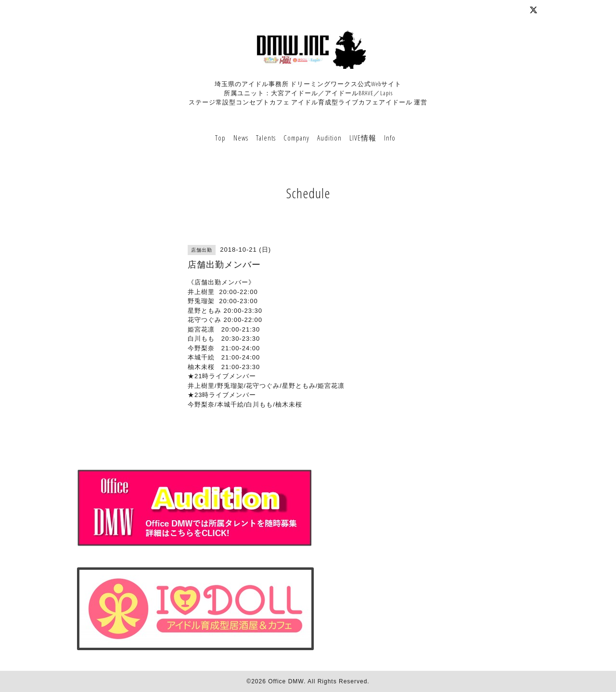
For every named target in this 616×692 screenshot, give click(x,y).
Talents (266, 138)
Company (296, 138)
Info (390, 138)
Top (220, 138)
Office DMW (286, 681)
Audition (329, 138)
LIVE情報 (363, 138)
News (241, 138)
